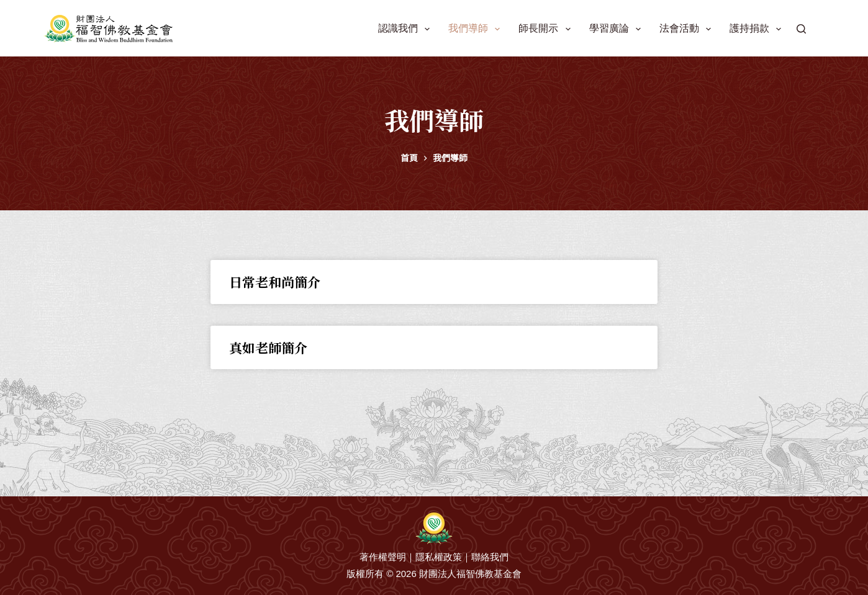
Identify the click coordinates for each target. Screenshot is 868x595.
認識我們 (406, 29)
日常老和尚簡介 (275, 282)
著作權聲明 (383, 557)
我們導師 (477, 29)
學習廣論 (617, 29)
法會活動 (688, 29)
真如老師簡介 (268, 347)
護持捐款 (758, 29)
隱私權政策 (439, 557)
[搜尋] (801, 29)
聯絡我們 (490, 557)
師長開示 (547, 29)
